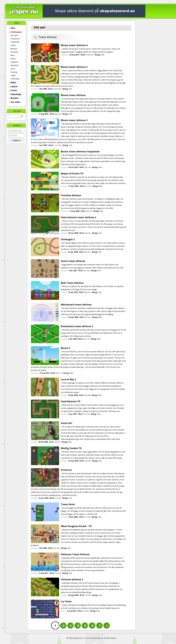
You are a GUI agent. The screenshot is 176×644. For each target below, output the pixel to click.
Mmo (13, 55)
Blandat (14, 49)
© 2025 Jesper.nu (75, 638)
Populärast (15, 39)
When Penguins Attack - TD (76, 526)
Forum (13, 90)
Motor (13, 59)
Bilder (13, 83)
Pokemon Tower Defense (75, 554)
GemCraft (67, 423)
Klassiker (14, 52)
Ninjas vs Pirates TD (72, 174)
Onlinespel (15, 32)
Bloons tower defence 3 (74, 67)
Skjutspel (15, 65)
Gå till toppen (110, 638)
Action (13, 45)
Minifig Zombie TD (71, 448)
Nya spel (14, 35)
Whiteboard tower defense (76, 305)
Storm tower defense (73, 261)
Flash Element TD (71, 401)
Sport (13, 69)
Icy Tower (66, 601)
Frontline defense (71, 195)
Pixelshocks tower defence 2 (77, 326)
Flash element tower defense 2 (78, 217)
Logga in (16, 140)
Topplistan (15, 42)
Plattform (14, 62)
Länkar (13, 86)
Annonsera (97, 638)
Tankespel (15, 79)
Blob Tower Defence (72, 283)
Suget (13, 75)
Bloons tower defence (73, 95)
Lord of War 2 (68, 379)
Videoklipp (15, 94)
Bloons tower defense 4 (74, 45)
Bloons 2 (65, 348)
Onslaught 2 (68, 239)
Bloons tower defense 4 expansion (80, 152)
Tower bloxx (68, 504)
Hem (12, 28)
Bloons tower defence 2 (74, 120)
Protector (66, 470)
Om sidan (15, 102)
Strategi (14, 72)
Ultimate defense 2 (72, 579)
